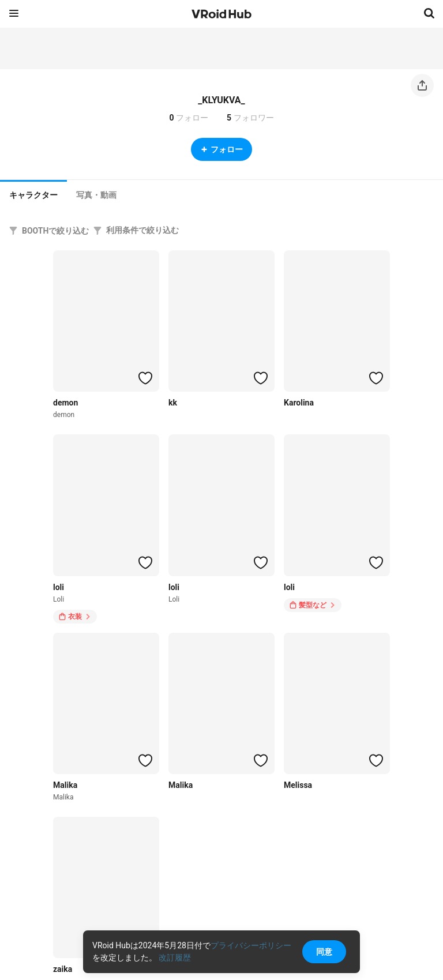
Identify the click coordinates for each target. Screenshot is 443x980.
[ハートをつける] (145, 378)
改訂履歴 (175, 958)
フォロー (221, 149)
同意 (324, 952)
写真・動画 (96, 195)
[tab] (33, 194)
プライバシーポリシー (251, 945)
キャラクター (33, 195)
